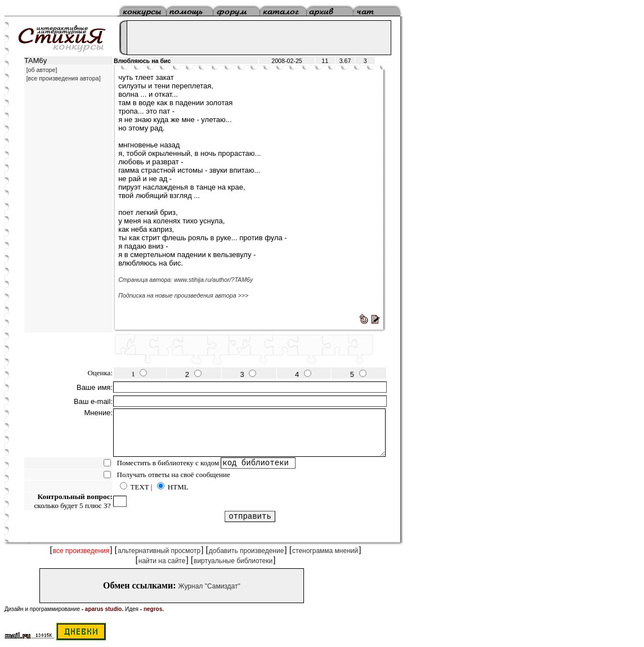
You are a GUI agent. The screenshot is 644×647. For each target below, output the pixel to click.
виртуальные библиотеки (233, 561)
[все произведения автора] (64, 78)
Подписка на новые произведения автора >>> (183, 295)
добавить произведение (247, 551)
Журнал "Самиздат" (209, 586)
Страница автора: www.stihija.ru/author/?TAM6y (185, 280)
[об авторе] (42, 70)
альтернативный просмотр (159, 551)
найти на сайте (162, 561)
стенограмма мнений (325, 551)
